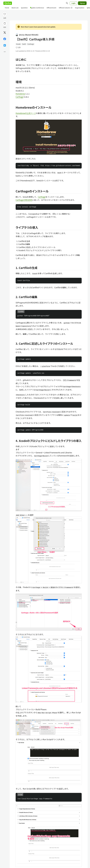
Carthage (31, 44)
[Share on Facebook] (5, 39)
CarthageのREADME (24, 200)
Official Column (66, 8)
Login (74, 3)
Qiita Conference (37, 8)
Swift (24, 44)
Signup (82, 3)
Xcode (18, 44)
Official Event (51, 8)
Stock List (15, 8)
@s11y (27, 35)
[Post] (5, 33)
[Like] (5, 14)
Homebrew (20, 94)
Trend (7, 8)
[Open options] (5, 52)
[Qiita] (8, 3)
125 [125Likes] (5, 18)
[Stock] (5, 23)
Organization (80, 8)
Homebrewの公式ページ (26, 113)
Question (24, 8)
